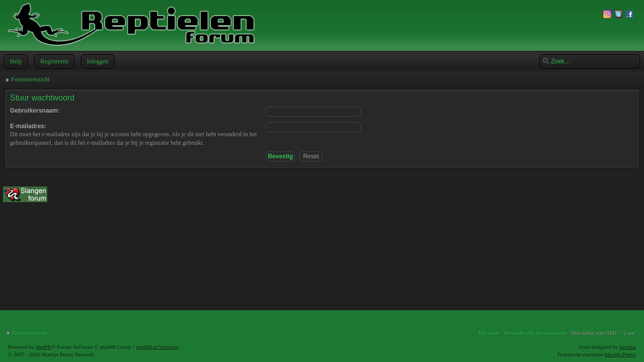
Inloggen (97, 61)
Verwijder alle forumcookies (535, 333)
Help (15, 61)
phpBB (44, 347)
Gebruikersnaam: (35, 111)
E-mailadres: (28, 126)
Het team (489, 333)
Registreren (53, 61)
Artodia (627, 347)
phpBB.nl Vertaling (157, 347)
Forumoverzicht (30, 79)
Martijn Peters (620, 354)
